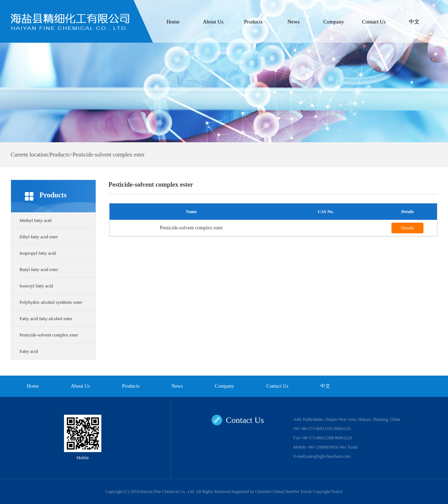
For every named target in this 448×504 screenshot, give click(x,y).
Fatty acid (29, 351)
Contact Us (374, 22)
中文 (414, 22)
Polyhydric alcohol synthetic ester (51, 302)
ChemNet (263, 492)
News (293, 22)
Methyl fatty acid (36, 220)
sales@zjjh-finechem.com (328, 456)
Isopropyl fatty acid (38, 253)
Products (253, 22)
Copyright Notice (328, 492)
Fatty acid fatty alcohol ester (46, 319)
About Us (213, 22)
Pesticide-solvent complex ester (49, 335)
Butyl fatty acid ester (39, 269)
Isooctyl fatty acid (36, 286)
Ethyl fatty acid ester (39, 237)
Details (408, 228)
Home (173, 22)
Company (334, 22)
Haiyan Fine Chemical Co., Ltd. (168, 492)
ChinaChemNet (286, 492)
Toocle (306, 492)
